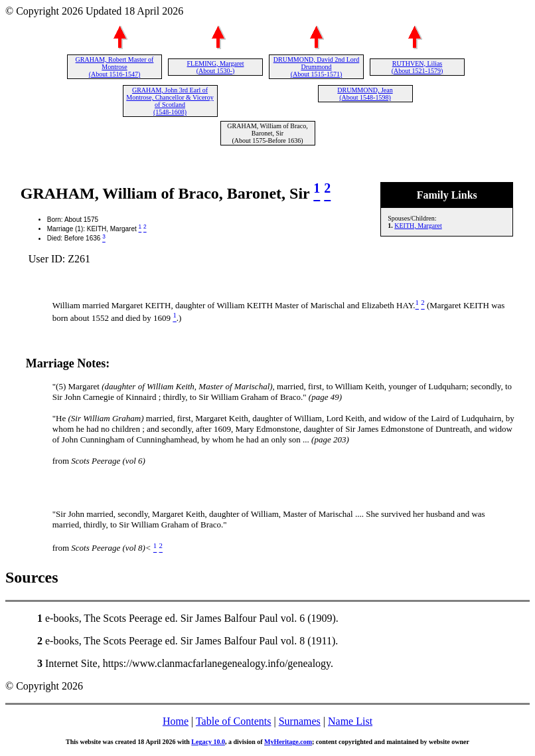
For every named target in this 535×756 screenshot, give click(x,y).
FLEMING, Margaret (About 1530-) (216, 67)
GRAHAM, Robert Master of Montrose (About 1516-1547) (115, 67)
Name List (350, 721)
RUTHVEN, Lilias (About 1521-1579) (418, 67)
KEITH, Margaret (418, 226)
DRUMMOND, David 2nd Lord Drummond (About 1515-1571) (316, 67)
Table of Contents (234, 721)
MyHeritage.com (288, 742)
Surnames (300, 721)
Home (176, 721)
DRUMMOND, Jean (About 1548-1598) (365, 94)
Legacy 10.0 (208, 742)
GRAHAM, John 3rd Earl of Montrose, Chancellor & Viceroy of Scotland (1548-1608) (170, 101)
